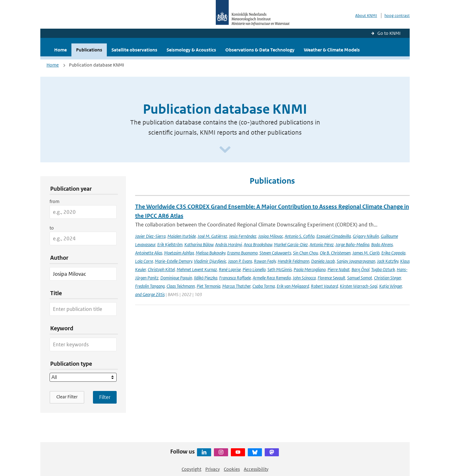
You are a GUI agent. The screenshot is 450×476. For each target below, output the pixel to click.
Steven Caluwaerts (275, 253)
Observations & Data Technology (260, 50)
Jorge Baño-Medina (352, 244)
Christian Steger (388, 278)
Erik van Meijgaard (293, 286)
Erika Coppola (393, 253)
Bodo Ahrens (382, 244)
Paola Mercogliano (310, 269)
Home (60, 50)
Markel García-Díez (291, 244)
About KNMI (366, 16)
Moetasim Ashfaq (179, 253)
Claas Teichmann (181, 286)
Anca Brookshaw (258, 244)
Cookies (232, 469)
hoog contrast (397, 16)
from (54, 201)
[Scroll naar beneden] (225, 150)
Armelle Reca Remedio (272, 278)
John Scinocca (304, 278)
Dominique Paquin (176, 278)
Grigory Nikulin (366, 236)
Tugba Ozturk (383, 269)
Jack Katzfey (388, 261)
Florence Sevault (331, 278)
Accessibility (256, 469)
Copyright (191, 469)
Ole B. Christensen (335, 253)
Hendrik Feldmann (293, 261)
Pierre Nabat (339, 269)
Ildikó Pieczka (206, 278)
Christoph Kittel (161, 269)
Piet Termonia (209, 286)
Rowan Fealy (265, 261)
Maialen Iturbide (182, 236)
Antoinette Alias (149, 253)
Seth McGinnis (280, 269)
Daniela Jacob (323, 261)
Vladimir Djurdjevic (210, 261)
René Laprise (230, 269)
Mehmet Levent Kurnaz (197, 269)
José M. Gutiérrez (212, 236)
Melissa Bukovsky (211, 253)
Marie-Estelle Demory (173, 261)
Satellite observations (134, 50)
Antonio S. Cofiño (300, 236)
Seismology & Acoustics (191, 50)
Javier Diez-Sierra (150, 236)
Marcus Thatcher (236, 286)
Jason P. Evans (240, 261)
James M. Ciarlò (366, 253)
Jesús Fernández (243, 236)
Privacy (213, 469)
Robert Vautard (324, 286)
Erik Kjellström (170, 244)
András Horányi (229, 244)
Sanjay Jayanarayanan (356, 261)
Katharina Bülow (199, 244)
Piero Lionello (254, 269)
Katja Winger (391, 286)
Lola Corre (144, 261)
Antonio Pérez (322, 244)
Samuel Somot (360, 278)
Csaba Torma (264, 286)
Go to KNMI (389, 33)
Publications (89, 50)
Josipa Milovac (271, 236)
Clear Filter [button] (67, 397)
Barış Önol (360, 269)
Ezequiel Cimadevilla (334, 236)
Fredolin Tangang (150, 286)
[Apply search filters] (105, 397)
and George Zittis (150, 294)
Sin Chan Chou (305, 253)
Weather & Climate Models (332, 50)
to (52, 228)
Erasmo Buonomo (242, 253)
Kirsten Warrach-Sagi (359, 286)
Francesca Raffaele (235, 278)
